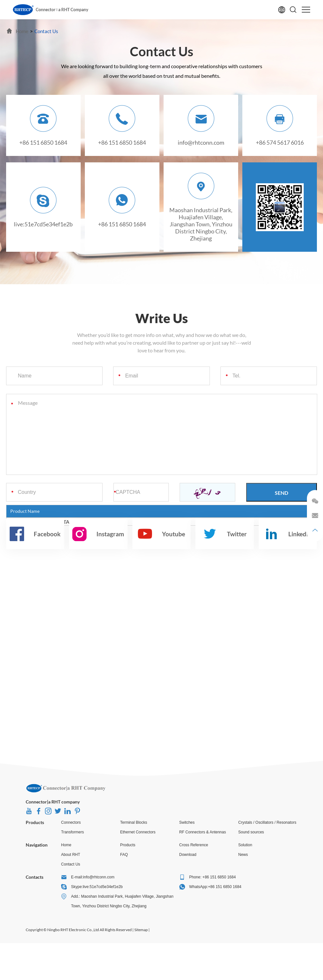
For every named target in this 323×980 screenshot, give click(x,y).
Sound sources (251, 832)
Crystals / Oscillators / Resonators (267, 822)
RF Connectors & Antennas (203, 832)
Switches (187, 822)
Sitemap (141, 930)
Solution (245, 845)
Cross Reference (194, 845)
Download (188, 855)
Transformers (72, 832)
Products (35, 822)
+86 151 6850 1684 (122, 224)
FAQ (124, 855)
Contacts (35, 877)
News (243, 855)
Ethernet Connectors (138, 832)
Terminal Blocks (134, 822)
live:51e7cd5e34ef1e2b (43, 224)
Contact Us (71, 864)
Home (66, 845)
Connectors (71, 822)
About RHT (71, 855)
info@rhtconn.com (201, 142)
